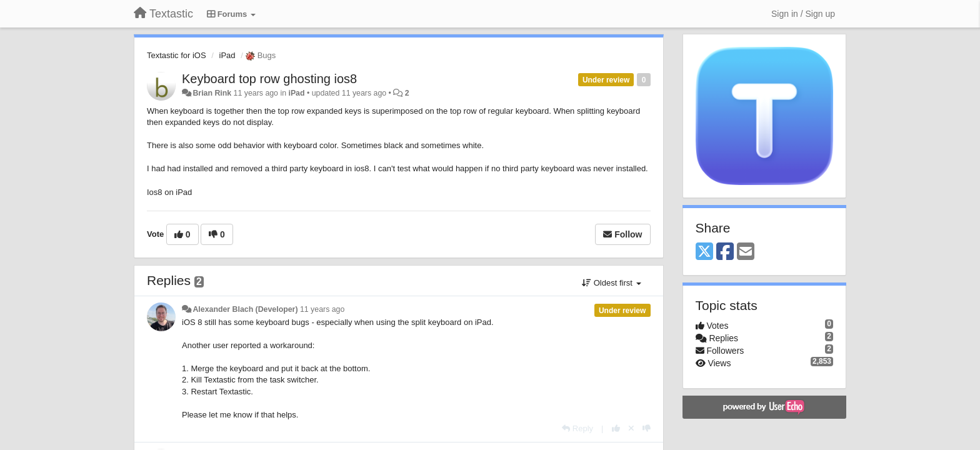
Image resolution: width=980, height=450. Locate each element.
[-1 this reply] (647, 428)
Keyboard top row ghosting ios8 (269, 79)
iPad (227, 55)
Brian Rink (212, 93)
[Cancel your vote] (631, 428)
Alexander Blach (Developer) (245, 309)
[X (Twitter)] (704, 252)
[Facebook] (725, 252)
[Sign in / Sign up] (803, 14)
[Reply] (577, 428)
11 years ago (322, 309)
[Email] (746, 252)
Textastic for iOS (177, 55)
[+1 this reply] (616, 428)
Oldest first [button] (611, 283)
